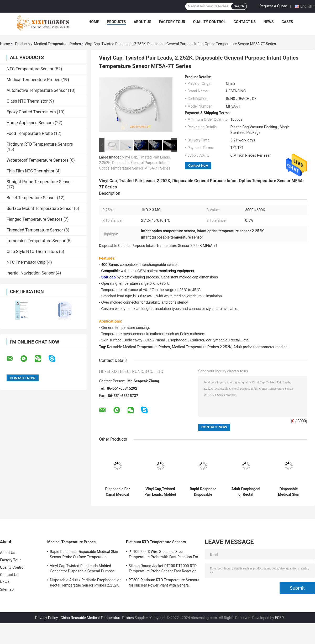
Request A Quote (273, 6)
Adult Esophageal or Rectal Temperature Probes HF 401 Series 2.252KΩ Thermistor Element (246, 492)
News (269, 22)
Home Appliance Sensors (30, 123)
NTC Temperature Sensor (30, 69)
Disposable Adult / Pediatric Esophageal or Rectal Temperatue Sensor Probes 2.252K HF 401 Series (85, 583)
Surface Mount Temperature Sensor (40, 208)
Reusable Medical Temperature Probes (139, 347)
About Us (142, 22)
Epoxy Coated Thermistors (31, 112)
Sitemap (7, 589)
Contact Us (244, 22)
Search (239, 6)
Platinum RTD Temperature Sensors (40, 144)
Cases (287, 22)
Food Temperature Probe (30, 133)
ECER (279, 618)
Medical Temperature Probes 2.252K (202, 347)
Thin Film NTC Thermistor (30, 171)
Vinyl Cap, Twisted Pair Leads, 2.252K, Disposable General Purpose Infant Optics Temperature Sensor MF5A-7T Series (135, 163)
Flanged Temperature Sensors (35, 219)
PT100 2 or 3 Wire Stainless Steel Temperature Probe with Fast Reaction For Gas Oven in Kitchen (163, 555)
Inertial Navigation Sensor (31, 273)
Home (94, 22)
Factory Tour (172, 22)
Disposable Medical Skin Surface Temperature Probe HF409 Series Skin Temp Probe (289, 492)
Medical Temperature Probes (57, 44)
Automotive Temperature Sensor (37, 90)
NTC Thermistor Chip (26, 262)
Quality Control (209, 22)
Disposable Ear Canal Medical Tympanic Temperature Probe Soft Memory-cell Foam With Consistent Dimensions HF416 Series (117, 492)
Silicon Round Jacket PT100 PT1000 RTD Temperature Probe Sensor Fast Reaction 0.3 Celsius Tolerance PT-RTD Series (163, 569)
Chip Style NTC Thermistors (32, 252)
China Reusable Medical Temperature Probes (97, 618)
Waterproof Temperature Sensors (38, 160)
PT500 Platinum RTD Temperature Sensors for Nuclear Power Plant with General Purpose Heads (164, 583)
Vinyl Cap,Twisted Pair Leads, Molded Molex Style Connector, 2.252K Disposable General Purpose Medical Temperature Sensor (160, 492)
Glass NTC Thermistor (27, 101)
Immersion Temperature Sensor (36, 241)
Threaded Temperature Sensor (35, 230)
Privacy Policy (46, 618)
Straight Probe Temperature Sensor (39, 182)
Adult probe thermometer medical (261, 347)
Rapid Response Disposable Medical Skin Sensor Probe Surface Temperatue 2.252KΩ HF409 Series (203, 492)
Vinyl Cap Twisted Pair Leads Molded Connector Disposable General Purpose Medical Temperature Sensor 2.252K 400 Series (84, 569)
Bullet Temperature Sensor (31, 198)
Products (116, 22)
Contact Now (198, 165)
